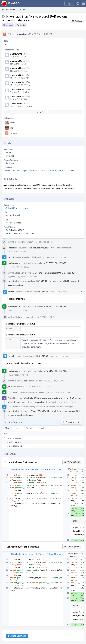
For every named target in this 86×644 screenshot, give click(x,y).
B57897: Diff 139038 (56, 263)
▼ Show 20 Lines (54, 469)
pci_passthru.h (16, 442)
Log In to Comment (17, 636)
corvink (23, 34)
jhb (10, 152)
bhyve (11, 163)
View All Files (43, 112)
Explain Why (52, 402)
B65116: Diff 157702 (56, 371)
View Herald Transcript (61, 248)
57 (8, 339)
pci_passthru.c (16, 446)
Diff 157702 (42, 356)
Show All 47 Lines (37, 469)
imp (12, 128)
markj (11, 156)
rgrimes (13, 133)
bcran (12, 123)
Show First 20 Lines (19, 469)
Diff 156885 (42, 292)
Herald (11, 248)
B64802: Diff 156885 (56, 307)
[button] (83, 3)
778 (9, 329)
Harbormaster (14, 263)
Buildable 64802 (16, 230)
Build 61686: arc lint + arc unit (22, 233)
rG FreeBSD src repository (16, 208)
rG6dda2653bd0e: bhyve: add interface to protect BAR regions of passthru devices (42, 170)
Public (22, 25)
